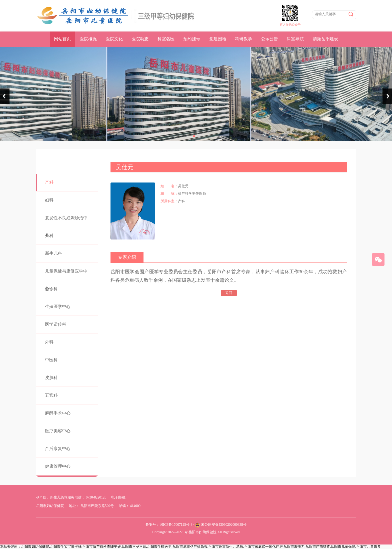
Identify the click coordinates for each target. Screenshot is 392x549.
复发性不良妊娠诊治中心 (66, 227)
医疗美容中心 (58, 431)
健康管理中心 (58, 466)
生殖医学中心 (58, 307)
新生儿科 (53, 253)
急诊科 (51, 289)
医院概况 (88, 39)
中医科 (51, 360)
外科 (49, 342)
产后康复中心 (58, 449)
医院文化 (114, 39)
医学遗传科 (56, 324)
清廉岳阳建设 (325, 39)
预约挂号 (192, 39)
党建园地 (218, 39)
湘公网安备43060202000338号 (224, 525)
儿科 (49, 236)
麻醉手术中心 (58, 413)
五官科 (51, 395)
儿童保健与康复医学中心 (66, 280)
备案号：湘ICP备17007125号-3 (169, 525)
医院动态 (140, 39)
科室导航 (295, 39)
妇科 (49, 200)
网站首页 (62, 39)
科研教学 (243, 39)
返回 (229, 293)
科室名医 (166, 39)
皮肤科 (51, 378)
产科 (49, 182)
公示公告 (269, 39)
